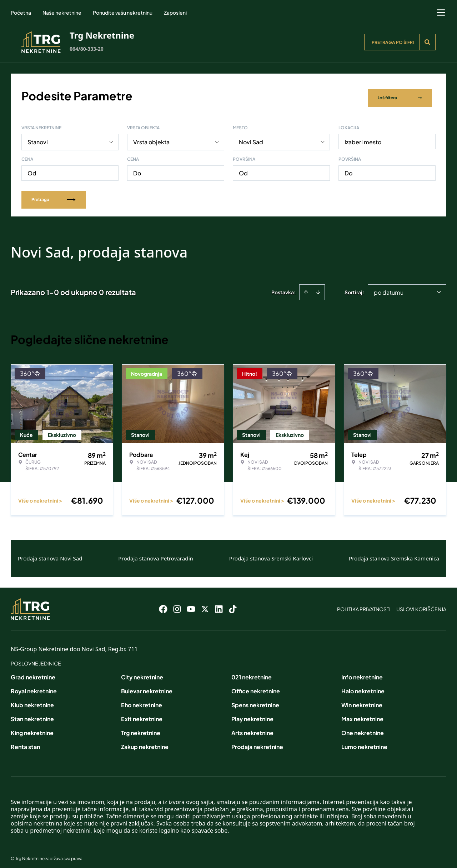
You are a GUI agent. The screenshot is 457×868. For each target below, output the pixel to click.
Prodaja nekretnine (257, 742)
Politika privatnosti (364, 604)
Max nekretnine (362, 714)
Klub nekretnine (32, 700)
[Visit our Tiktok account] (233, 604)
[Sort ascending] (306, 288)
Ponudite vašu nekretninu (123, 13)
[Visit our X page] (205, 604)
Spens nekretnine (255, 700)
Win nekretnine (362, 700)
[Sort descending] (318, 288)
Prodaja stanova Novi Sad (50, 554)
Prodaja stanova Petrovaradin (156, 554)
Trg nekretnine (141, 728)
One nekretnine (363, 728)
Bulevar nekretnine (147, 686)
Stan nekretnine (32, 714)
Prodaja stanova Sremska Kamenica (394, 554)
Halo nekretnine (363, 686)
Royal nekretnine (34, 686)
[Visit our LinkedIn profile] (219, 604)
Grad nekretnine (33, 672)
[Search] (427, 42)
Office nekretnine (256, 686)
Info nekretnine (362, 672)
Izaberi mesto (363, 137)
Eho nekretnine (142, 700)
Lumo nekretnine (364, 742)
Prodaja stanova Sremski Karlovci (271, 554)
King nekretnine (32, 728)
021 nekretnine (252, 672)
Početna (21, 13)
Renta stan (25, 742)
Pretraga (54, 195)
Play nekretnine (252, 714)
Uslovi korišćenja (421, 604)
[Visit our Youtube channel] (191, 604)
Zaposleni (175, 13)
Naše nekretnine (62, 13)
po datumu (389, 288)
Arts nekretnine (252, 728)
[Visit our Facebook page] (163, 604)
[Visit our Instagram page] (177, 604)
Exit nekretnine (142, 714)
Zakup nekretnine (145, 742)
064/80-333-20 (87, 49)
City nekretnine (142, 672)
